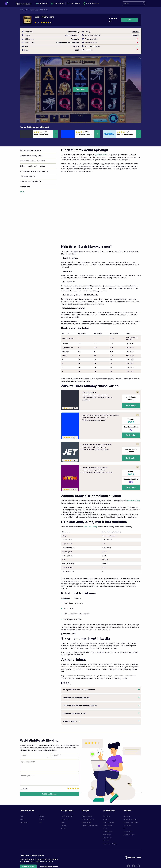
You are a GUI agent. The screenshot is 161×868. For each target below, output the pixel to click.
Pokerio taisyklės (129, 835)
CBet (41, 822)
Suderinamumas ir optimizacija (30, 182)
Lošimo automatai (109, 822)
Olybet (22, 819)
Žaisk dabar (131, 406)
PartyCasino (24, 822)
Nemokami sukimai (88, 819)
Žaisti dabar (80, 89)
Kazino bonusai (87, 816)
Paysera (64, 828)
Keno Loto (106, 841)
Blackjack (106, 819)
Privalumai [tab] (66, 598)
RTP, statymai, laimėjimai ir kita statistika (34, 171)
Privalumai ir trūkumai (27, 176)
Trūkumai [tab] (77, 598)
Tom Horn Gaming (91, 527)
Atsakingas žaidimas (130, 819)
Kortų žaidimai (107, 838)
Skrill (63, 822)
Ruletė (105, 828)
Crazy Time (106, 816)
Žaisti (129, 20)
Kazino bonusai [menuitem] (57, 3)
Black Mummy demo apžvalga (30, 150)
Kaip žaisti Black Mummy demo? (31, 156)
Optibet (41, 819)
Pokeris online (107, 825)
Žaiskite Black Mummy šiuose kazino (32, 161)
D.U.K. (22, 192)
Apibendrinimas (25, 187)
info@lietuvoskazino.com (49, 867)
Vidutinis (136, 32)
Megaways (127, 825)
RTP (125, 828)
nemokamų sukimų (134, 501)
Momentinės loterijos (110, 844)
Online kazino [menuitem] (42, 3)
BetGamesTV (128, 832)
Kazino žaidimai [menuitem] (74, 3)
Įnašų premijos (87, 822)
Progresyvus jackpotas (131, 822)
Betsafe (41, 816)
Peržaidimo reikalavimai (90, 825)
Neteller (64, 825)
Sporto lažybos (108, 832)
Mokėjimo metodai (67, 816)
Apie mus (127, 816)
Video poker (107, 835)
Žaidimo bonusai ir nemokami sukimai (32, 166)
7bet (21, 816)
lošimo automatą (102, 155)
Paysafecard (65, 819)
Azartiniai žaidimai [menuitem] (91, 4)
